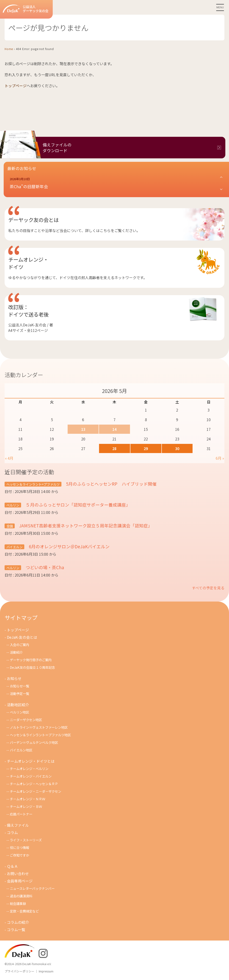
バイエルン (14, 547)
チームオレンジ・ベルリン (29, 769)
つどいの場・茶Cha (44, 567)
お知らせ (14, 678)
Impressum (46, 971)
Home (9, 49)
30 (177, 448)
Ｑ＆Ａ (12, 866)
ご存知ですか (19, 855)
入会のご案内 (19, 645)
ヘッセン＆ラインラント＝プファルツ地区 (40, 735)
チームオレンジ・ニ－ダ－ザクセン (36, 791)
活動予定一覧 (19, 693)
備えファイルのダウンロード (57, 148)
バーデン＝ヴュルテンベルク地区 (34, 742)
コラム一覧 (16, 930)
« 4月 (9, 458)
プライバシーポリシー (19, 971)
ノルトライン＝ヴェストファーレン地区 (39, 727)
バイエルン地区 (21, 750)
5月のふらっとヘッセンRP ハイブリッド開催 (111, 484)
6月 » (220, 458)
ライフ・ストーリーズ (26, 840)
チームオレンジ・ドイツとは (31, 761)
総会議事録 (18, 903)
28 (114, 448)
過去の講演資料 (21, 896)
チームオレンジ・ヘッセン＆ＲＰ (34, 784)
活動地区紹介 (18, 705)
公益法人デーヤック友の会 (26, 9)
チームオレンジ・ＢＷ (26, 806)
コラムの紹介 (18, 922)
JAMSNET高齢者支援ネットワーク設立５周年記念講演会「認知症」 (85, 525)
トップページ (16, 86)
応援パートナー (21, 814)
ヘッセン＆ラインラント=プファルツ (33, 484)
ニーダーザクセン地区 (26, 720)
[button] (116, 183)
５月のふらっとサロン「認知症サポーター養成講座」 (77, 505)
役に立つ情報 (19, 847)
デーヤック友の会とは (33, 220)
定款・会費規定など (24, 911)
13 (83, 429)
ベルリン (13, 505)
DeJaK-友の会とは (22, 637)
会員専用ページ (20, 881)
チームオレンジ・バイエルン (31, 776)
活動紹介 (16, 652)
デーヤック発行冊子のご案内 (31, 660)
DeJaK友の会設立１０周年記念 (32, 667)
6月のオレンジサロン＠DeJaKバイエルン (69, 546)
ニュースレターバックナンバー (32, 888)
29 (146, 448)
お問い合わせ (18, 874)
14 (114, 429)
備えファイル (18, 825)
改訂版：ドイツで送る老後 (28, 311)
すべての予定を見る (208, 588)
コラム (12, 832)
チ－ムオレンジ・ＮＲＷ (28, 799)
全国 (10, 526)
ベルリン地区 (19, 712)
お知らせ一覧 (19, 686)
